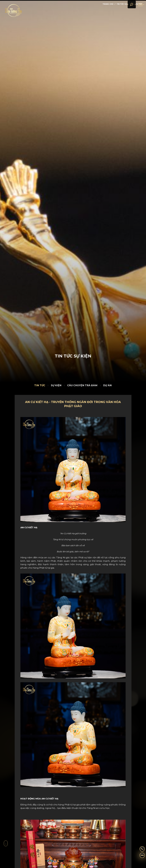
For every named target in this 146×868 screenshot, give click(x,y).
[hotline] (140, 848)
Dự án (107, 385)
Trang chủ (108, 4)
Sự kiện (56, 385)
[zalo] (140, 856)
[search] (128, 10)
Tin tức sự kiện (124, 4)
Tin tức (40, 385)
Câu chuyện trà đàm (82, 385)
